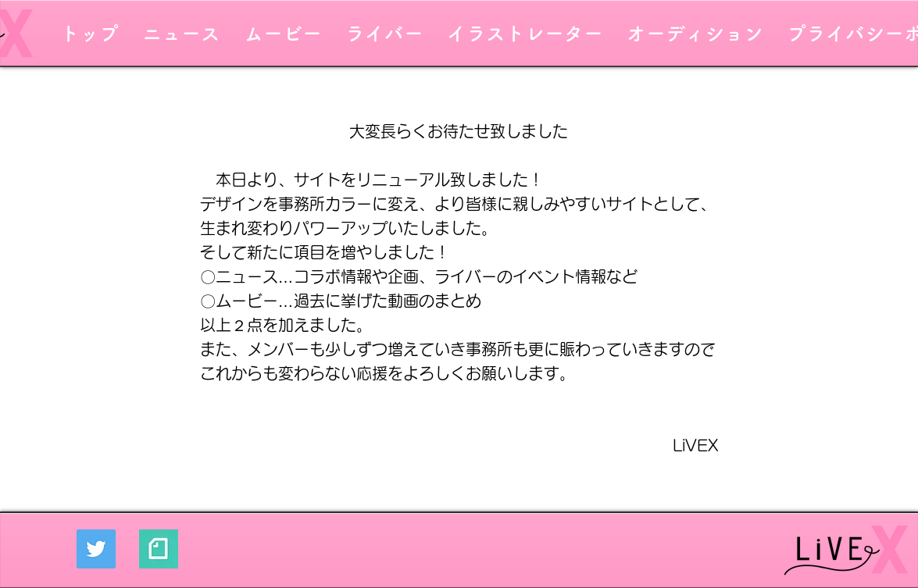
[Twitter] (96, 549)
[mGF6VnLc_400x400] (159, 549)
